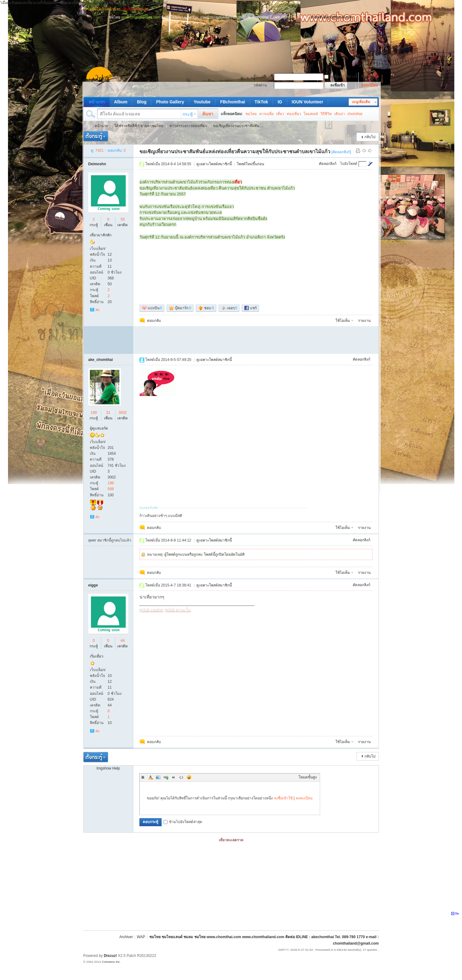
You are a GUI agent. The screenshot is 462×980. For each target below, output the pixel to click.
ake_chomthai (101, 360)
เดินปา (340, 114)
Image (158, 777)
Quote (174, 777)
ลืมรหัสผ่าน (370, 77)
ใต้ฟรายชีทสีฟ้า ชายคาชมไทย (139, 126)
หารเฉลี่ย (266, 114)
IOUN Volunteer (307, 102)
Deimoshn (97, 164)
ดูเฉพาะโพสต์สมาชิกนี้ (214, 164)
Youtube (202, 102)
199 (94, 413)
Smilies (189, 777)
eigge (93, 585)
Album (121, 102)
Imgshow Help (108, 768)
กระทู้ (188, 114)
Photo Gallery (170, 102)
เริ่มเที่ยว (97, 656)
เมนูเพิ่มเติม (361, 102)
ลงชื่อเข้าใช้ (283, 798)
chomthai (355, 114)
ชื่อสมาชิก (259, 77)
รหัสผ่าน (260, 85)
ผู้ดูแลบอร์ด (99, 428)
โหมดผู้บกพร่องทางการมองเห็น (376, 9)
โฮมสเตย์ (311, 114)
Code (181, 777)
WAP (141, 937)
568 (111, 489)
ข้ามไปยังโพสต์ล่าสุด (183, 822)
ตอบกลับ (154, 321)
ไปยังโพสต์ (349, 164)
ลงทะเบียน (369, 85)
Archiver (126, 937)
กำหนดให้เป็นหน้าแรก (102, 9)
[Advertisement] (231, 34)
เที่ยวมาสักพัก (101, 235)
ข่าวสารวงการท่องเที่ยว (188, 126)
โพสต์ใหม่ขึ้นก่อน (250, 164)
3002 (123, 413)
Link (166, 777)
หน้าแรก (97, 102)
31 (108, 413)
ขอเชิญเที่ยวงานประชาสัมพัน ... (238, 126)
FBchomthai (233, 102)
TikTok (261, 102)
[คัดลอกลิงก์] (341, 152)
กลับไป (370, 137)
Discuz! (110, 956)
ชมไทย (251, 114)
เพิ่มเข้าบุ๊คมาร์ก (136, 9)
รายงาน (364, 321)
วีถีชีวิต (326, 114)
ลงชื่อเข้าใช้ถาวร (341, 77)
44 (123, 641)
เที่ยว (280, 114)
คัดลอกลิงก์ (328, 164)
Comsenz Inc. (111, 962)
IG (280, 102)
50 (123, 219)
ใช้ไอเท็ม (343, 321)
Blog (142, 102)
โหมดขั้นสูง (308, 777)
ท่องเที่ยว (294, 114)
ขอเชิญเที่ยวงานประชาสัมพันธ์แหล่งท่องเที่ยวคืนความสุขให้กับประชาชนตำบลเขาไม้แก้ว (235, 152)
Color (151, 777)
